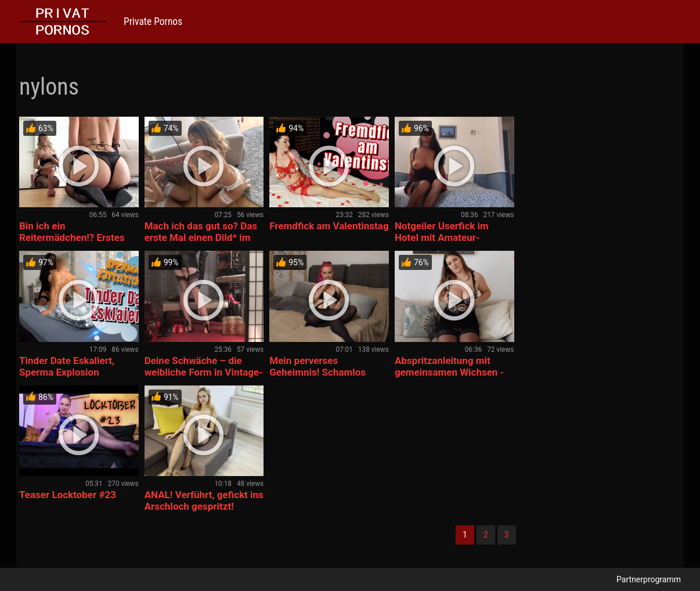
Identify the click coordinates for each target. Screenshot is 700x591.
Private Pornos (153, 21)
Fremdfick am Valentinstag (329, 226)
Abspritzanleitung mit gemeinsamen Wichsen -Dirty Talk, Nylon (449, 372)
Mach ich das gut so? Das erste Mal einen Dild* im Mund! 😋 (201, 237)
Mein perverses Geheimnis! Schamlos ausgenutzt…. (317, 372)
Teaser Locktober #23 (68, 495)
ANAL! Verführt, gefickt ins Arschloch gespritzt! (204, 500)
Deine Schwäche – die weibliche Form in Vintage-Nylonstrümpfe (204, 372)
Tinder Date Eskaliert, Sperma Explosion (67, 366)
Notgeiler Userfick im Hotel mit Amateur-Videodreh (442, 237)
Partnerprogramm (649, 579)
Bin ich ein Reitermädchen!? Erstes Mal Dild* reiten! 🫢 (72, 237)
